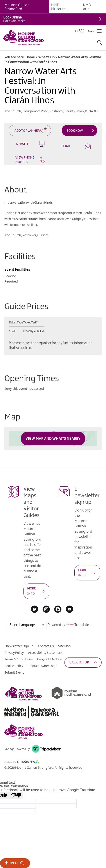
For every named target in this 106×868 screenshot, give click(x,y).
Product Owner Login (42, 666)
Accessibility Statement (45, 653)
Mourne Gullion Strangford (17, 7)
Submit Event (14, 673)
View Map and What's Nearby (53, 439)
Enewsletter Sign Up (19, 646)
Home (30, 57)
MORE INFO (31, 591)
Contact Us (46, 646)
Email (76, 146)
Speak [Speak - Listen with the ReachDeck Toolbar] (14, 863)
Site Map (64, 646)
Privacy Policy (14, 653)
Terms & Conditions (19, 659)
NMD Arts (87, 7)
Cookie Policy (14, 666)
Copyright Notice (49, 659)
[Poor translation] (16, 795)
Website (30, 144)
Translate (77, 625)
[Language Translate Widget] (27, 625)
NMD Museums (59, 7)
